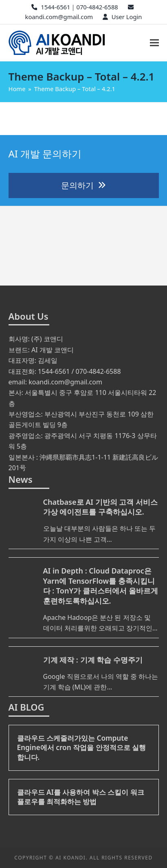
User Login (127, 17)
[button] (154, 43)
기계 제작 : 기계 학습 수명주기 (93, 660)
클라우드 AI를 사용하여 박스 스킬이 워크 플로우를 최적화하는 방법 (81, 797)
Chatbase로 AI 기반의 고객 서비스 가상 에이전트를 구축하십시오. (100, 507)
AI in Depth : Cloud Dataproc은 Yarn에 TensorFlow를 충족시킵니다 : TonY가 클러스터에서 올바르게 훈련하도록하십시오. (101, 586)
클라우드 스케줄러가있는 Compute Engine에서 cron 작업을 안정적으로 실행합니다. (82, 748)
